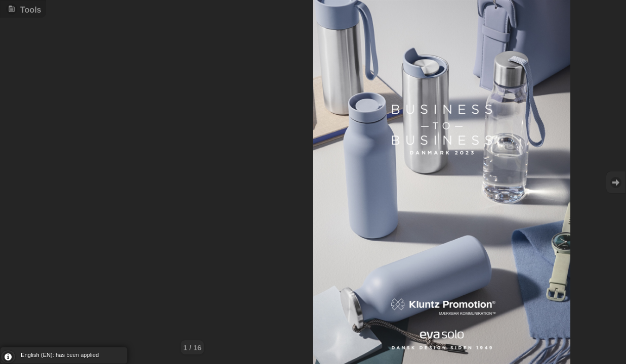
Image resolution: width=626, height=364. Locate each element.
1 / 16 (192, 348)
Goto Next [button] (616, 182)
